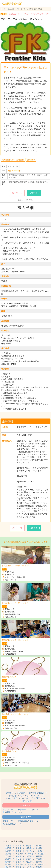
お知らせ (13, 796)
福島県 (29, 848)
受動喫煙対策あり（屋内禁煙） (13, 160)
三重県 (39, 859)
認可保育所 (31, 160)
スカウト (18, 812)
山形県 (18, 848)
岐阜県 (8, 859)
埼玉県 (29, 851)
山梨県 (29, 856)
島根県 (41, 864)
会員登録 (22, 810)
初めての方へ (8, 810)
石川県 (8, 856)
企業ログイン (8, 821)
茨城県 (39, 848)
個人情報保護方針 (36, 793)
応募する (33, 193)
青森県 (18, 846)
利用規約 (21, 793)
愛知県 (29, 859)
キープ (19, 193)
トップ (3, 9)
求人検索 (11, 9)
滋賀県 (8, 862)
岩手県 (29, 846)
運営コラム (41, 798)
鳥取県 (31, 864)
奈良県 (8, 864)
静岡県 (18, 859)
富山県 (41, 854)
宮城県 (39, 846)
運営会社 (10, 793)
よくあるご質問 (11, 798)
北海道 (8, 846)
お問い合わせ (26, 801)
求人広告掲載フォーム (12, 824)
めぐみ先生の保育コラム (31, 796)
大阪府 (29, 862)
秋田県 (8, 848)
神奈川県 (19, 854)
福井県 (18, 856)
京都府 (18, 862)
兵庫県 (39, 862)
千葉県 (39, 851)
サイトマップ (27, 798)
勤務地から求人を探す (14, 841)
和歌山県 (19, 864)
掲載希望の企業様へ (27, 821)
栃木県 (8, 851)
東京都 (8, 854)
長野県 (39, 856)
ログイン (34, 810)
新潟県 (31, 854)
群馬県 (18, 851)
